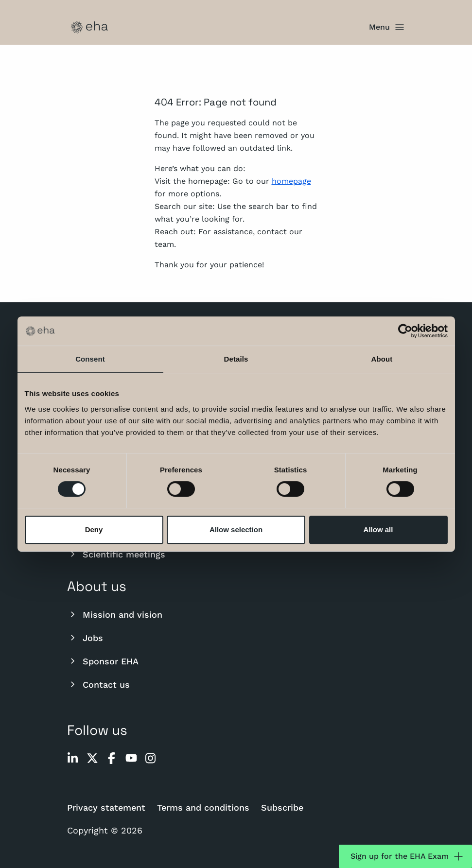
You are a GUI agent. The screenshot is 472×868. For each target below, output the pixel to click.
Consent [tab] (90, 359)
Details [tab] (236, 359)
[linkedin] (73, 758)
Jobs (85, 638)
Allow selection (236, 529)
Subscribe (282, 807)
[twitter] (92, 758)
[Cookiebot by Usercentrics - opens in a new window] (405, 331)
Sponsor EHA (103, 661)
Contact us (98, 684)
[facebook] (112, 758)
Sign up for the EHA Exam (407, 856)
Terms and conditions (203, 807)
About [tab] (382, 359)
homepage (291, 181)
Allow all (378, 529)
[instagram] (151, 758)
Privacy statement (106, 807)
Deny (94, 529)
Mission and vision (115, 614)
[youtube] (131, 758)
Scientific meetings (116, 554)
